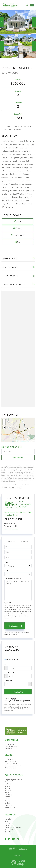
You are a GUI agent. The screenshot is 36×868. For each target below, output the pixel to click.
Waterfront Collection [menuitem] (12, 830)
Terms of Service (12, 634)
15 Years (16, 659)
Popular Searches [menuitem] (10, 768)
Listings (10, 485)
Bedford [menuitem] (7, 803)
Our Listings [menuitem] (9, 759)
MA (15, 485)
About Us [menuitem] (8, 819)
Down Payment (9, 673)
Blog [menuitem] (6, 821)
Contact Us (8, 529)
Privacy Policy (8, 618)
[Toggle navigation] (32, 5)
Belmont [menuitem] (7, 788)
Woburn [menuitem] (7, 797)
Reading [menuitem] (7, 786)
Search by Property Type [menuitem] (13, 766)
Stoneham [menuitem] (8, 790)
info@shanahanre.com (12, 746)
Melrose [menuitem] (7, 799)
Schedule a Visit (25, 541)
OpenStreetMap (25, 441)
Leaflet (17, 441)
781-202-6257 (13, 519)
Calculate (18, 692)
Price (6, 665)
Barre (28, 485)
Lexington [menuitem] (8, 794)
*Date (6, 562)
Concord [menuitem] (8, 801)
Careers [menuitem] (7, 825)
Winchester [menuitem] (9, 782)
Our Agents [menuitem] (8, 823)
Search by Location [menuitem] (11, 764)
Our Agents (15, 529)
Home (3, 485)
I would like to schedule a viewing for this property (18, 590)
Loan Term (8, 655)
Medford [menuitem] (8, 784)
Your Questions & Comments (13, 578)
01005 (5, 488)
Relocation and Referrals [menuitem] (13, 832)
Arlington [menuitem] (8, 792)
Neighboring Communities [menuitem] (13, 780)
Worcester (21, 485)
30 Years (8, 659)
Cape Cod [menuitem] (8, 805)
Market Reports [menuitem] (10, 807)
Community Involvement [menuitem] (13, 828)
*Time (6, 570)
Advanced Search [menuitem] (11, 761)
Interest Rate (8, 681)
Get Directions (18, 458)
